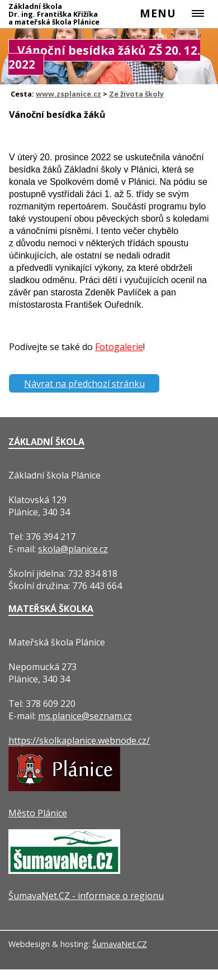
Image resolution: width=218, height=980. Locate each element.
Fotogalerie (119, 347)
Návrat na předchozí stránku (84, 384)
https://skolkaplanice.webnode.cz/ (79, 740)
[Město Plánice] (64, 788)
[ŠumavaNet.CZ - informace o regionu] (64, 871)
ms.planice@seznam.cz (85, 716)
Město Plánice (38, 813)
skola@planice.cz (73, 549)
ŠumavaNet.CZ (120, 944)
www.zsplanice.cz (68, 94)
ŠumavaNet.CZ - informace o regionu (86, 896)
